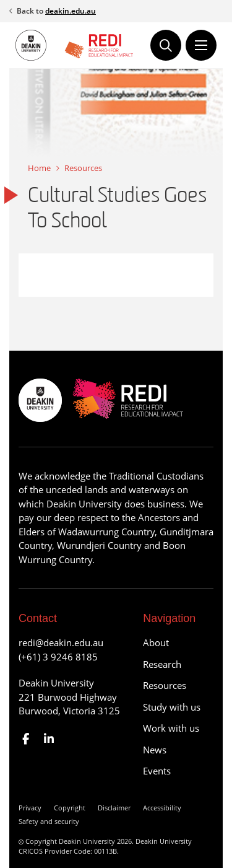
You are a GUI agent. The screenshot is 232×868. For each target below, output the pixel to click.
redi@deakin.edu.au (61, 642)
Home (39, 168)
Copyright (70, 808)
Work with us (171, 728)
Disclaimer (114, 808)
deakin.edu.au (71, 11)
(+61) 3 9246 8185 (58, 657)
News (155, 750)
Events (157, 771)
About (156, 642)
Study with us (172, 707)
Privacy (30, 808)
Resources (83, 168)
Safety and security (49, 821)
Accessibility (162, 808)
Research (162, 664)
